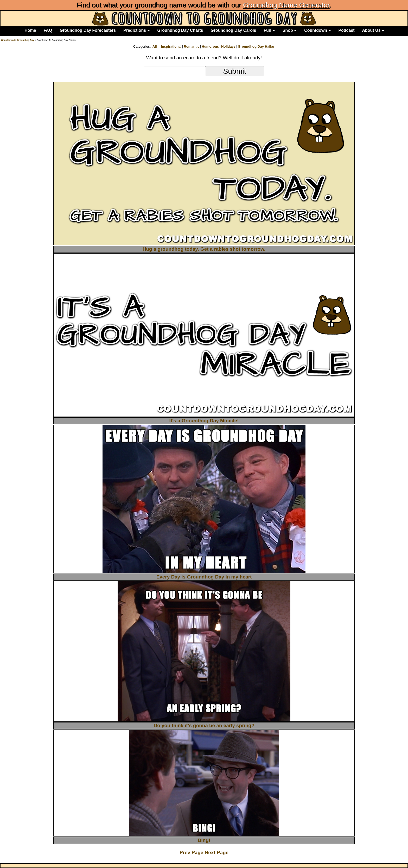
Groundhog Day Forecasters (88, 30)
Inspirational (171, 46)
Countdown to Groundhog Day (18, 40)
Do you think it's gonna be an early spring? (204, 725)
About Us (373, 30)
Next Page (217, 853)
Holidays (228, 46)
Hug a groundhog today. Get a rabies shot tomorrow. (204, 249)
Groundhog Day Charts (180, 30)
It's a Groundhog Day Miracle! (204, 421)
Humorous (210, 46)
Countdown (317, 30)
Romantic (192, 46)
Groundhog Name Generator (286, 5)
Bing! (204, 840)
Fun (269, 30)
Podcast (346, 30)
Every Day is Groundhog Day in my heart (204, 577)
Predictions (137, 30)
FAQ (48, 30)
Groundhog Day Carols (233, 30)
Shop (290, 30)
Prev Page (192, 853)
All (155, 46)
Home (30, 30)
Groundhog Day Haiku (256, 46)
